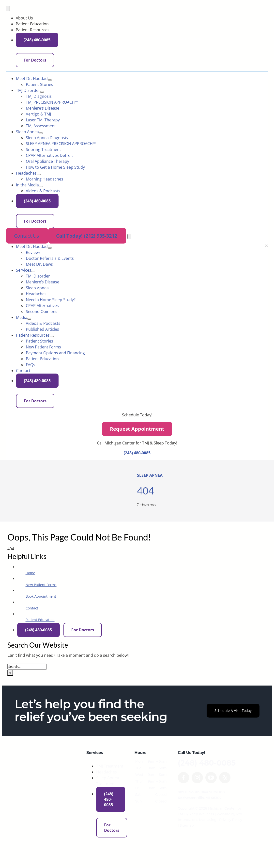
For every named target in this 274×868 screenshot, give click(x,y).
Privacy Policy (231, 820)
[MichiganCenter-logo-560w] (50, 753)
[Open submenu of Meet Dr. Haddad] (50, 80)
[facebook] (183, 778)
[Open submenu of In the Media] (41, 186)
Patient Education (40, 620)
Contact (32, 608)
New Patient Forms (41, 585)
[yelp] (225, 778)
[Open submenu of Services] (33, 272)
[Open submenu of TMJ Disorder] (42, 92)
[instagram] (197, 778)
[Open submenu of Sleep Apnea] (41, 133)
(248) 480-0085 (190, 39)
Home (30, 573)
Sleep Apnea (150, 475)
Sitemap (187, 825)
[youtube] (211, 778)
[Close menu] (266, 246)
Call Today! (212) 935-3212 (87, 236)
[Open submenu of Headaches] (39, 175)
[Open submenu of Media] (29, 319)
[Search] (10, 673)
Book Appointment (41, 596)
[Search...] (27, 667)
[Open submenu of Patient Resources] (52, 337)
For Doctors (158, 39)
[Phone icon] (176, 38)
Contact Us (27, 236)
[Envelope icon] (145, 38)
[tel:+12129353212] (127, 236)
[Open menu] (129, 237)
